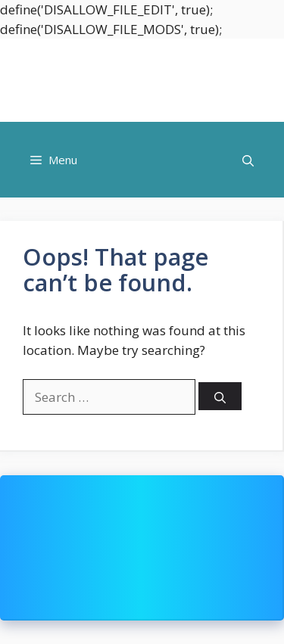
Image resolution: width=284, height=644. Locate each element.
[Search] (220, 396)
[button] (248, 160)
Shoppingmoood (142, 80)
